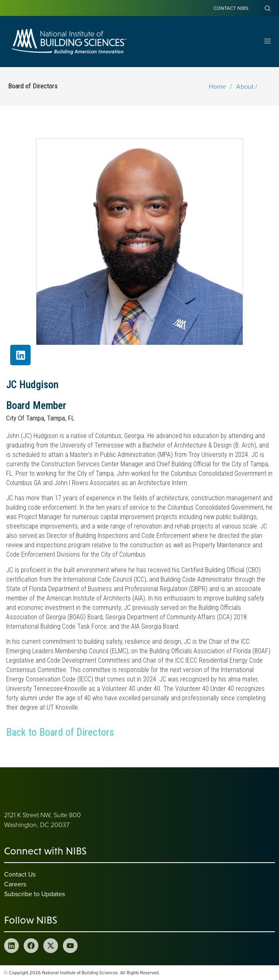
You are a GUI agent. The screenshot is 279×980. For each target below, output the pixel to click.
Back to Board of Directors (60, 732)
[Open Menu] (268, 42)
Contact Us (20, 874)
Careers (15, 884)
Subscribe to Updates (35, 894)
